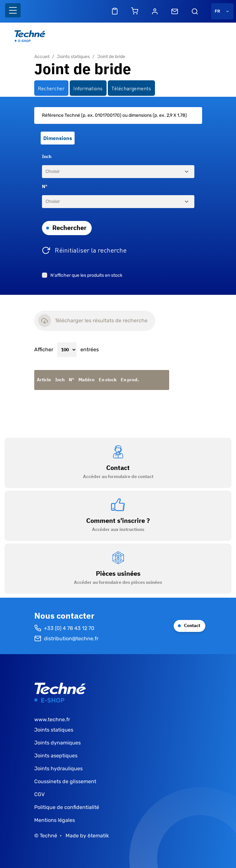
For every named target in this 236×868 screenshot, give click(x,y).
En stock (108, 380)
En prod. (130, 380)
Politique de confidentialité (67, 807)
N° (45, 186)
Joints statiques (73, 57)
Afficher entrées (67, 350)
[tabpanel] (118, 196)
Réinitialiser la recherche (91, 250)
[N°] (118, 202)
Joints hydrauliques (58, 768)
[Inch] (118, 172)
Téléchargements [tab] (131, 88)
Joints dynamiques (57, 743)
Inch (47, 156)
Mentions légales (55, 820)
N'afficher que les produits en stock (86, 275)
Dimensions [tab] (58, 138)
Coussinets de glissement (65, 781)
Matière (87, 380)
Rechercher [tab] (51, 88)
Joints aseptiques (56, 756)
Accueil (42, 57)
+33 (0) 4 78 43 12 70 (64, 628)
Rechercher (69, 228)
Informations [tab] (88, 88)
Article (44, 380)
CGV (39, 794)
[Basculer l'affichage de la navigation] (13, 10)
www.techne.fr (52, 719)
